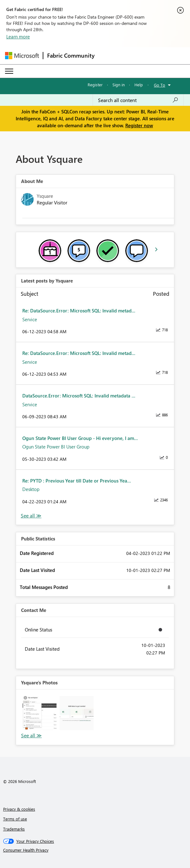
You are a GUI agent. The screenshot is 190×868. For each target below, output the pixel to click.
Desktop (31, 489)
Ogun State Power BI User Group (56, 447)
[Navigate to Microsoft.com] (22, 56)
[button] (40, 713)
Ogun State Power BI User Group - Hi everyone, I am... (80, 438)
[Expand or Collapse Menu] (9, 71)
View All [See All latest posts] (31, 516)
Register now (139, 125)
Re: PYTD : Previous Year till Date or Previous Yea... (77, 481)
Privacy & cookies (19, 809)
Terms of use (15, 819)
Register (95, 85)
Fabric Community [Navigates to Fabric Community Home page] (71, 55)
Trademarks (14, 829)
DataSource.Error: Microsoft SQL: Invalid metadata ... (79, 396)
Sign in (119, 85)
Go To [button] (160, 85)
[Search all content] (138, 100)
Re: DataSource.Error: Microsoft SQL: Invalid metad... (79, 311)
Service (30, 319)
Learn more (18, 37)
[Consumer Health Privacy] (95, 850)
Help (139, 85)
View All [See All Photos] (31, 736)
